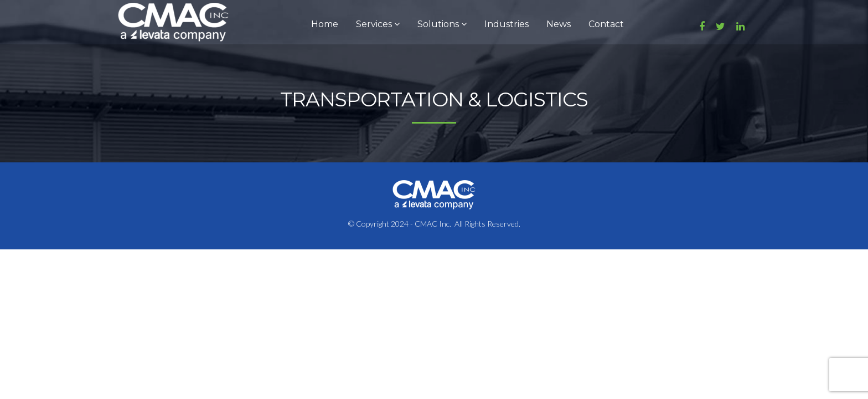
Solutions (442, 24)
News (559, 24)
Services (378, 24)
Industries (507, 24)
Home (325, 24)
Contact (606, 24)
